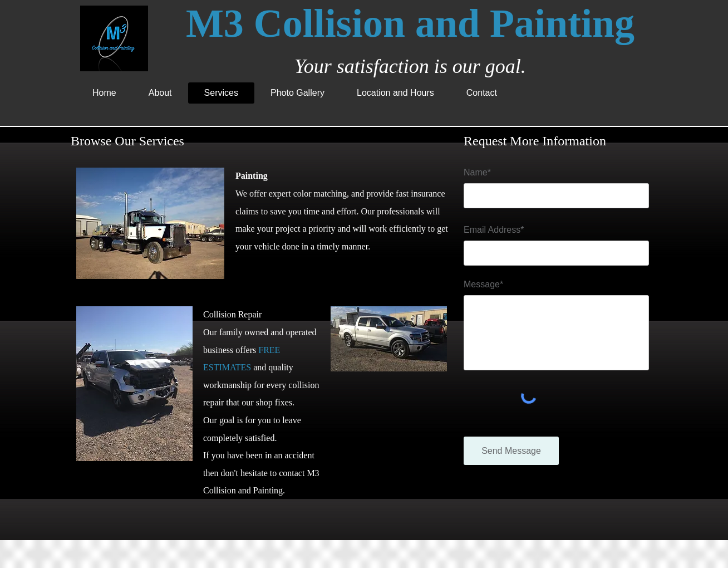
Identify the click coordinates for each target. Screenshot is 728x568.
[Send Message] (511, 451)
